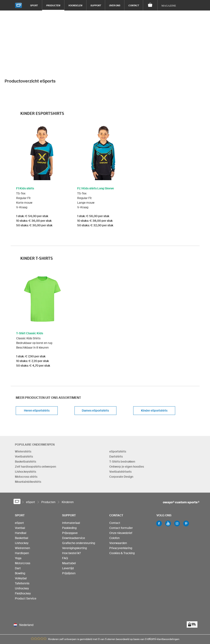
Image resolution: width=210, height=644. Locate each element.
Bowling (20, 544)
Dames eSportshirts (95, 381)
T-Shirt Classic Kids (30, 304)
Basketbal (22, 509)
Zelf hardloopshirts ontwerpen (35, 437)
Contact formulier (121, 499)
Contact (134, 5)
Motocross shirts (26, 447)
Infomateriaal (71, 494)
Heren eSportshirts (37, 381)
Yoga (18, 529)
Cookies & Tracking (122, 524)
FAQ (65, 529)
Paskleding (69, 499)
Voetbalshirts (24, 427)
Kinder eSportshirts (154, 381)
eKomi (152, 610)
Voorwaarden (118, 514)
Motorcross (23, 534)
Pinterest (186, 494)
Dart (18, 539)
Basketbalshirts (25, 432)
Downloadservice (74, 509)
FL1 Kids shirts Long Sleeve (96, 159)
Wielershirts (23, 422)
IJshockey (22, 514)
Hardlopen (22, 524)
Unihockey (22, 559)
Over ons (115, 5)
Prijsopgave (70, 504)
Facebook (159, 494)
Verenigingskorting (74, 519)
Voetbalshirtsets (120, 442)
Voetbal (20, 499)
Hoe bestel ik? (71, 524)
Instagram (177, 494)
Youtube (168, 494)
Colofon (114, 509)
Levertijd (68, 539)
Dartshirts (116, 427)
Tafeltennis (22, 554)
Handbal (21, 504)
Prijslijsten (69, 544)
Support (96, 5)
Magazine (169, 6)
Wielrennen (22, 519)
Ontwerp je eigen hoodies (127, 437)
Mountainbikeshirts (28, 452)
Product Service (26, 569)
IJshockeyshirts (25, 442)
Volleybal (21, 549)
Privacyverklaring (121, 519)
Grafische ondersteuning (79, 514)
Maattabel (69, 534)
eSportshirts (118, 422)
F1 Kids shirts (25, 159)
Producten (53, 5)
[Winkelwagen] (150, 5)
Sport (34, 5)
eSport (19, 494)
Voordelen (75, 5)
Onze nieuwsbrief (121, 504)
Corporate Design (121, 447)
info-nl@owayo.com (90, 627)
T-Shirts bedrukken (122, 432)
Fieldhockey (23, 564)
